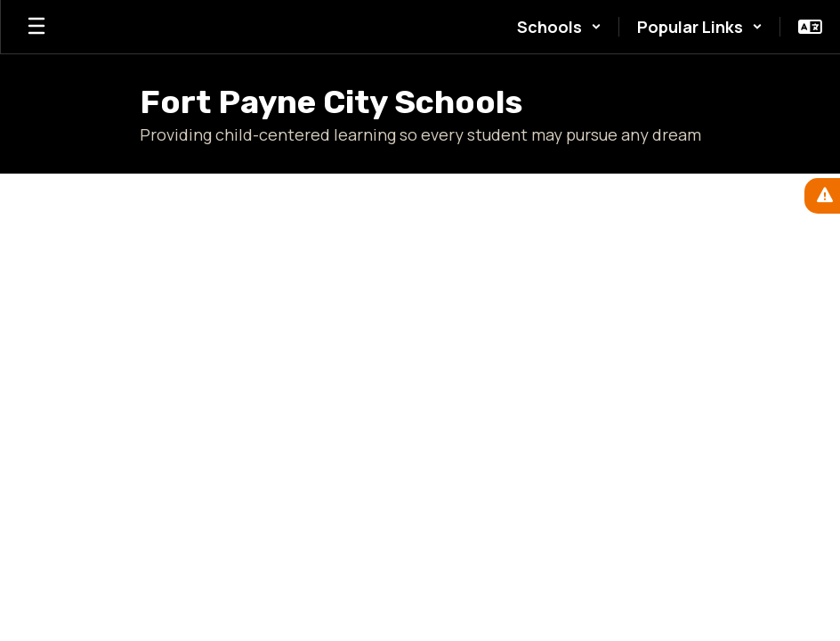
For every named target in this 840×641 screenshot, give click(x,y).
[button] (559, 27)
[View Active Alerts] (822, 196)
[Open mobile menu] (36, 27)
